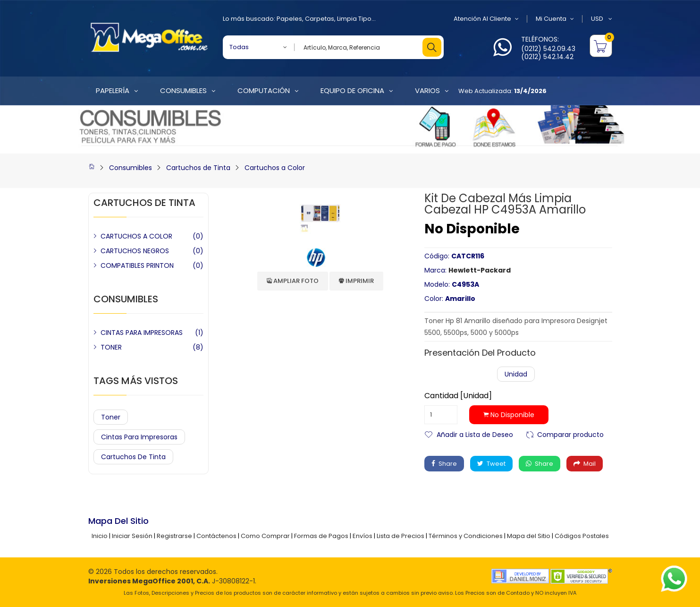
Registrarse (174, 536)
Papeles (289, 19)
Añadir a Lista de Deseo (475, 434)
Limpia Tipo (354, 19)
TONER (111, 347)
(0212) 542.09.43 (548, 49)
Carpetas (320, 19)
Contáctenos (216, 536)
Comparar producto (570, 434)
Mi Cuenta (555, 19)
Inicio (100, 536)
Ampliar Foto (293, 281)
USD (602, 19)
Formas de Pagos (321, 536)
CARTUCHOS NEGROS (135, 251)
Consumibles (131, 168)
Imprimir (356, 281)
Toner (111, 417)
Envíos (363, 536)
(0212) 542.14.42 (547, 57)
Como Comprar (265, 536)
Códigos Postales (582, 536)
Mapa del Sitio (529, 536)
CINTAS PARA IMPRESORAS (142, 333)
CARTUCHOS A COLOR (136, 236)
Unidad (516, 374)
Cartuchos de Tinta (198, 168)
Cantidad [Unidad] (458, 396)
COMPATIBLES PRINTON (137, 265)
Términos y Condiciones (466, 536)
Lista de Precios (401, 536)
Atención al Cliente (486, 19)
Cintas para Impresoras (139, 437)
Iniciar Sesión (132, 536)
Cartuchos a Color (275, 168)
